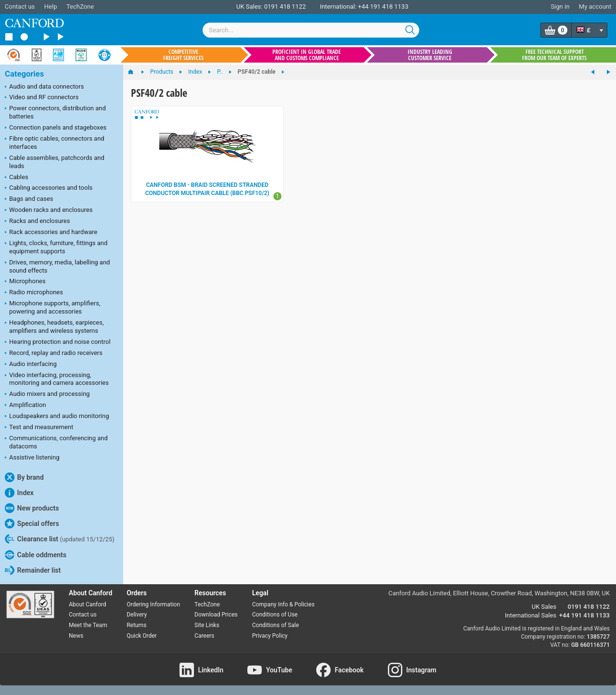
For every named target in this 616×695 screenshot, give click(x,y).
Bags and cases (29, 199)
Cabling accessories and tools (49, 188)
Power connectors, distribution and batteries (55, 112)
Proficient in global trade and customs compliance (307, 55)
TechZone (80, 7)
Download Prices (216, 615)
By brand (24, 477)
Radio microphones (34, 293)
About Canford (88, 604)
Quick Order (141, 636)
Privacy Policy (270, 636)
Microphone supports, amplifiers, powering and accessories (52, 307)
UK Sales (544, 607)
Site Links (207, 625)
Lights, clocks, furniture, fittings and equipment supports (56, 247)
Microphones (25, 282)
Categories (24, 74)
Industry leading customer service (430, 55)
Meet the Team (88, 625)
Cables (17, 178)
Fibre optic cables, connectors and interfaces (55, 143)
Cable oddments (36, 555)
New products (32, 508)
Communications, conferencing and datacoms (56, 442)
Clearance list (60, 539)
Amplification (26, 406)
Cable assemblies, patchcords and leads (55, 162)
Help (51, 7)
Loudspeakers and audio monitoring (57, 417)
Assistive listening (32, 458)
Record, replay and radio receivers (54, 354)
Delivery (137, 615)
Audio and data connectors (44, 87)
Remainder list (33, 570)
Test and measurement (39, 428)
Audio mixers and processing (47, 394)
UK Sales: (250, 7)
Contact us (20, 7)
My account (595, 7)
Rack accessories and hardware (51, 233)
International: (338, 7)
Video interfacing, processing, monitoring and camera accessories (57, 379)
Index (19, 493)
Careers (204, 636)
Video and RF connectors (42, 98)
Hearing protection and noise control (58, 342)
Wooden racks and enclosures (49, 210)
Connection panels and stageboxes (56, 128)
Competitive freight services (183, 55)
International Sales (531, 615)
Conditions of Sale (276, 625)
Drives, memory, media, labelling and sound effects (57, 266)
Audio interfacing (31, 365)
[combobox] (311, 30)
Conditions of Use (275, 615)
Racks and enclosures (37, 222)
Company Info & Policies (283, 604)
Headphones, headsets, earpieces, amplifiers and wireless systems (54, 327)
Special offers (32, 524)
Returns (136, 625)
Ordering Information (153, 604)
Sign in (560, 7)
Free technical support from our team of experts (554, 55)
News (76, 636)
